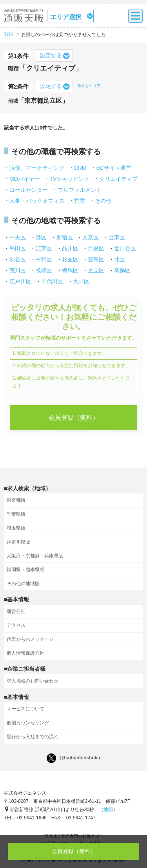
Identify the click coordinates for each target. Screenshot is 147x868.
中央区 (18, 237)
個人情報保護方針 (25, 653)
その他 (103, 201)
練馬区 (70, 270)
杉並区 (70, 259)
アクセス (16, 625)
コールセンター (29, 190)
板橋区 (44, 270)
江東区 (44, 248)
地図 (108, 810)
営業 (80, 201)
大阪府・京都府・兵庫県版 (35, 556)
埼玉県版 (16, 528)
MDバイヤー (25, 179)
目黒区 (96, 248)
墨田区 (18, 248)
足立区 (96, 270)
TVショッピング (70, 179)
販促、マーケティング (37, 168)
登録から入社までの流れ (33, 737)
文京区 (91, 237)
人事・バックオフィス (37, 201)
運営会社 (16, 611)
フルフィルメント (80, 190)
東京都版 (16, 500)
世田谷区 (125, 248)
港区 (41, 237)
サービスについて (25, 709)
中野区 (44, 259)
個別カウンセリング (28, 723)
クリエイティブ (118, 179)
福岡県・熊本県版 (25, 570)
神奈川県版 (18, 542)
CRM (80, 168)
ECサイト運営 (113, 168)
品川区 (70, 248)
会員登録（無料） (74, 418)
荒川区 (18, 270)
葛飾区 (122, 270)
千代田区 (52, 281)
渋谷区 (18, 259)
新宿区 (65, 237)
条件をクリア (89, 86)
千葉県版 (16, 514)
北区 (120, 259)
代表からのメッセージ (30, 639)
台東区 (117, 237)
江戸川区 (20, 281)
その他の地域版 (23, 584)
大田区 (81, 281)
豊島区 (96, 259)
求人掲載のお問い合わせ (33, 681)
